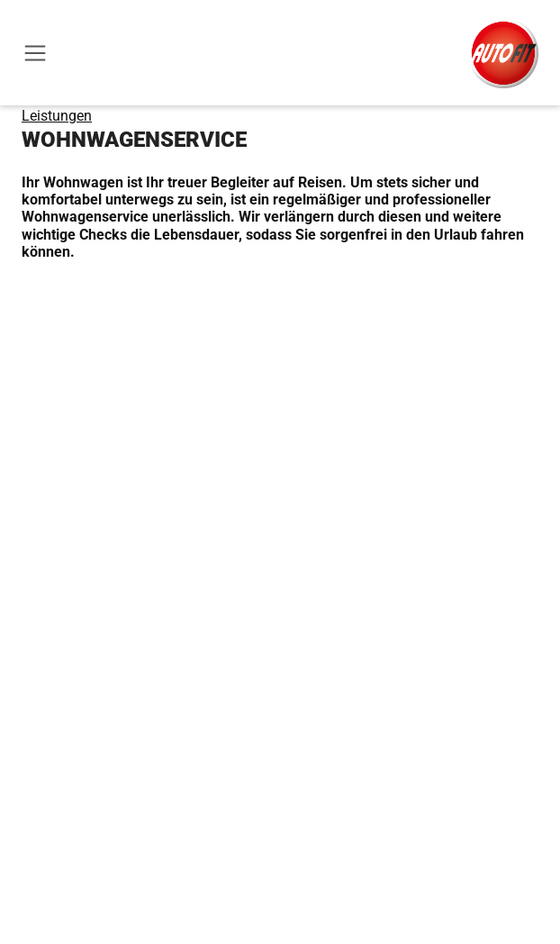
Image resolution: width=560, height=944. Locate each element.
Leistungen (57, 116)
